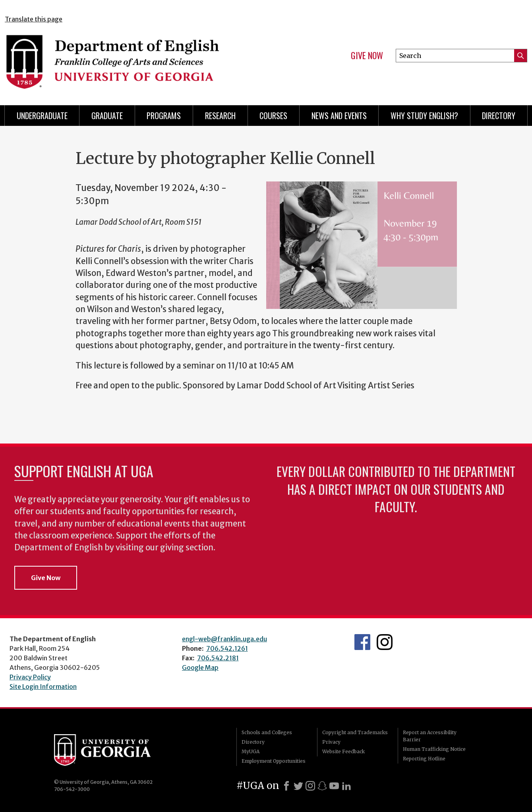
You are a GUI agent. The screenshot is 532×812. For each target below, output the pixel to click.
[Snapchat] (322, 786)
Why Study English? (424, 116)
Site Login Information (43, 687)
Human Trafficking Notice (434, 749)
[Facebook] (286, 786)
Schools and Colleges (267, 732)
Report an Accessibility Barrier (430, 736)
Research (220, 116)
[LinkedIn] (346, 786)
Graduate (107, 116)
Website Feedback (343, 751)
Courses (273, 116)
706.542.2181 (218, 658)
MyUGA (251, 751)
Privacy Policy (30, 677)
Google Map (200, 667)
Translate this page (34, 19)
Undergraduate (42, 116)
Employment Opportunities (274, 761)
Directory (499, 116)
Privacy (331, 742)
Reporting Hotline (424, 759)
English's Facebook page (362, 642)
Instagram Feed (385, 642)
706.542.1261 (227, 648)
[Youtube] (334, 786)
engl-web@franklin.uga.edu (224, 639)
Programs (164, 116)
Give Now (367, 56)
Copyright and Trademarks (355, 732)
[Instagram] (310, 786)
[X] (298, 786)
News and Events (339, 116)
